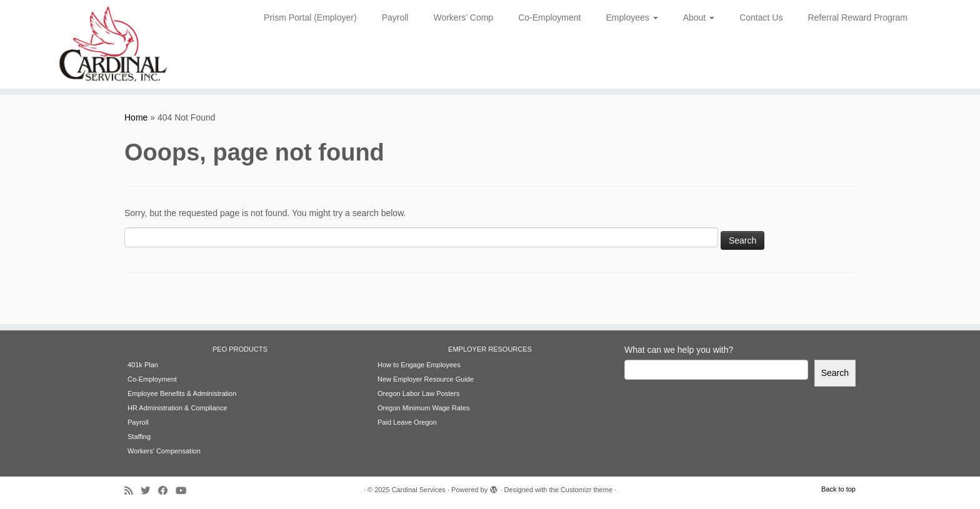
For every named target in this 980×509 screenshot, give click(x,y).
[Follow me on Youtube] (185, 491)
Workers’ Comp (463, 17)
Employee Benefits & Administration (182, 393)
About (699, 17)
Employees (632, 17)
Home (136, 117)
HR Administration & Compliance (177, 408)
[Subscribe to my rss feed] (132, 491)
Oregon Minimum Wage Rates (424, 408)
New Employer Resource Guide (426, 379)
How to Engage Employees (419, 365)
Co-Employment (549, 17)
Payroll (395, 17)
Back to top (838, 489)
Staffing (139, 437)
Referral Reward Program (857, 17)
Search (835, 373)
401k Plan (143, 365)
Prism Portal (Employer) (310, 17)
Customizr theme (587, 490)
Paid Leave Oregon (407, 422)
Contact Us (761, 17)
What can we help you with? (679, 350)
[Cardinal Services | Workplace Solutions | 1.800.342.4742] (113, 44)
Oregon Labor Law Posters (418, 393)
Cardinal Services (419, 490)
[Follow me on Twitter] (149, 491)
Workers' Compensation (164, 451)
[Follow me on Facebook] (167, 491)
